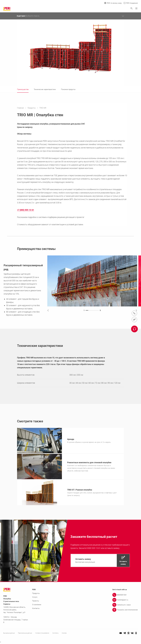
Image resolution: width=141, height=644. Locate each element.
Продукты (32, 108)
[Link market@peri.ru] (125, 601)
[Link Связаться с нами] (125, 605)
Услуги (35, 598)
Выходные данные (9, 634)
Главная (21, 108)
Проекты (36, 602)
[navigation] (100, 561)
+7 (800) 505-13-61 (26, 210)
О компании (37, 605)
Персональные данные (25, 634)
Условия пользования (42, 634)
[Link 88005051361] (125, 596)
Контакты (36, 609)
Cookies (64, 634)
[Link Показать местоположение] (125, 610)
